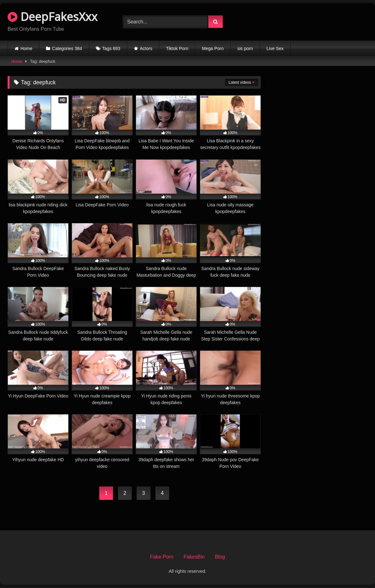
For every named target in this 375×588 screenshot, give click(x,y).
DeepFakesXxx (53, 17)
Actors (146, 48)
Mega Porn (213, 48)
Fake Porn (162, 557)
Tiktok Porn (177, 48)
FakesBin (194, 557)
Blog (220, 557)
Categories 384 (67, 48)
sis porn (245, 48)
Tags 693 (111, 48)
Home (26, 48)
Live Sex (275, 48)
